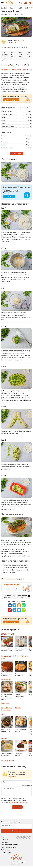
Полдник (4, 738)
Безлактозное (6, 710)
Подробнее (12, 776)
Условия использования (10, 846)
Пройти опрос (6, 854)
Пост (3, 714)
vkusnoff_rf (9, 197)
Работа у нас (5, 852)
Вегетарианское (7, 708)
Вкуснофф (20, 41)
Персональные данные (9, 849)
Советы (25, 69)
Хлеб (27, 8)
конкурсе (12, 804)
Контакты (4, 844)
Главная (4, 8)
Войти (30, 2)
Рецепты (12, 8)
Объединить (17, 154)
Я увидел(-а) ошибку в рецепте (14, 579)
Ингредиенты (6, 69)
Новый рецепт (26, 2)
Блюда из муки (6, 656)
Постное (18, 708)
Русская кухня (6, 679)
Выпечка (20, 8)
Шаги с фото (16, 69)
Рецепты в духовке (8, 761)
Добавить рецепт (11, 100)
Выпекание (5, 703)
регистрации (23, 804)
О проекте (5, 841)
